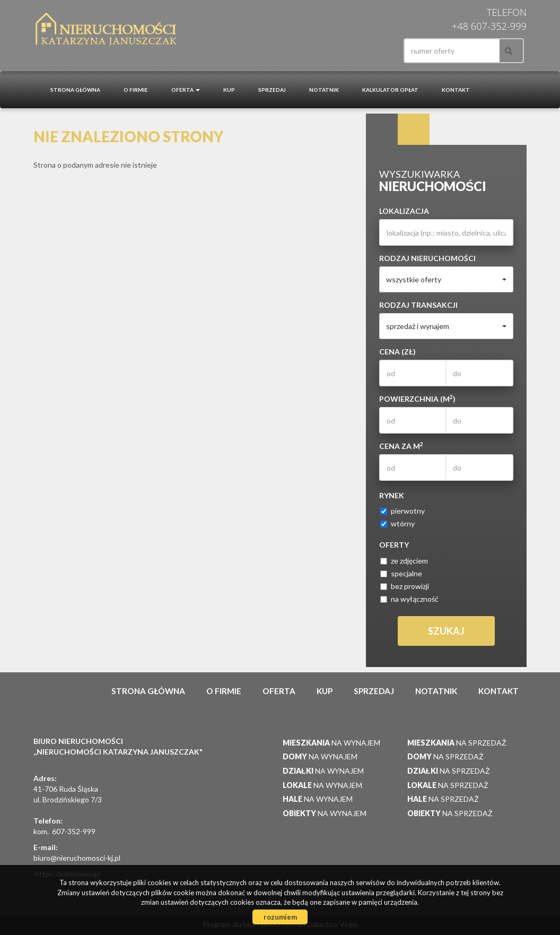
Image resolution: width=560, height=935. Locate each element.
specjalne (401, 573)
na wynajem (331, 743)
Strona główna (75, 90)
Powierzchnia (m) (417, 399)
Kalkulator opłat (390, 90)
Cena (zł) (397, 352)
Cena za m (401, 446)
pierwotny (402, 511)
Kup (229, 90)
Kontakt (456, 90)
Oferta (279, 691)
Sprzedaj (272, 90)
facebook (377, 51)
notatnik (324, 90)
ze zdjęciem (404, 561)
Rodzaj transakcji (418, 305)
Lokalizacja (404, 211)
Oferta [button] (186, 90)
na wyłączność (409, 599)
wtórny (397, 523)
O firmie (136, 90)
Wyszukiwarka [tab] (382, 129)
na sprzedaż (457, 743)
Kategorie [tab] (414, 129)
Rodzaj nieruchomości (427, 258)
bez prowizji (405, 586)
